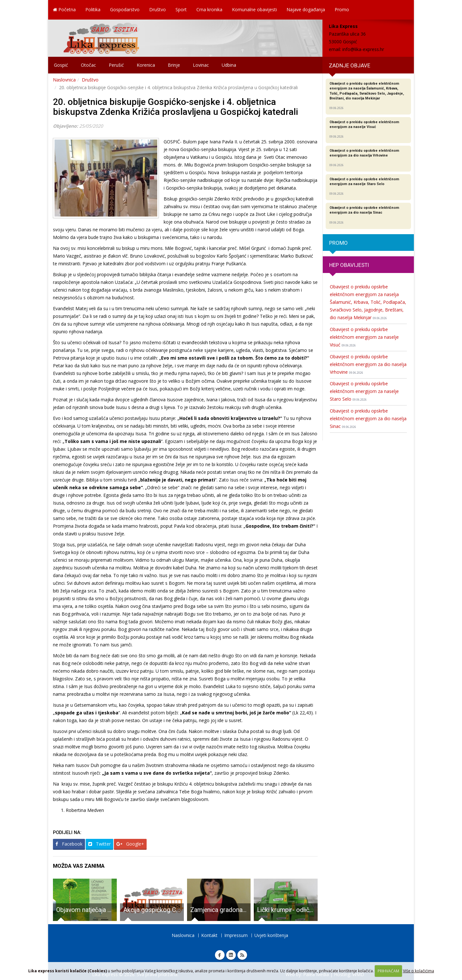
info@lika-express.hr (363, 49)
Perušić (116, 65)
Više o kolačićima (419, 971)
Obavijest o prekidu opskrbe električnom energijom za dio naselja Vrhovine (368, 364)
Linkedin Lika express (231, 955)
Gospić (61, 65)
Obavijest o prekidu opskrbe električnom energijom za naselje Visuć (364, 337)
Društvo (158, 9)
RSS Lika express (242, 955)
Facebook (69, 844)
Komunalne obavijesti (254, 9)
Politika (93, 9)
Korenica (146, 65)
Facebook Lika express (220, 955)
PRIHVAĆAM (388, 971)
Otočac (88, 65)
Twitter (99, 844)
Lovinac (201, 65)
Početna (64, 9)
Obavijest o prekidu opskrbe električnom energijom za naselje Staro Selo (364, 391)
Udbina (229, 65)
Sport (181, 9)
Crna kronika (209, 9)
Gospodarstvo (125, 9)
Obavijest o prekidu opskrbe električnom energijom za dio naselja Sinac (368, 418)
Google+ (130, 844)
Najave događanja (306, 9)
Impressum (236, 935)
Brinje (174, 65)
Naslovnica (64, 80)
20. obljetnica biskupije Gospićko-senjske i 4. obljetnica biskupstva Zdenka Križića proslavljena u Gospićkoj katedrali (175, 107)
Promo (342, 9)
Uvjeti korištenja (271, 935)
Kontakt (209, 935)
